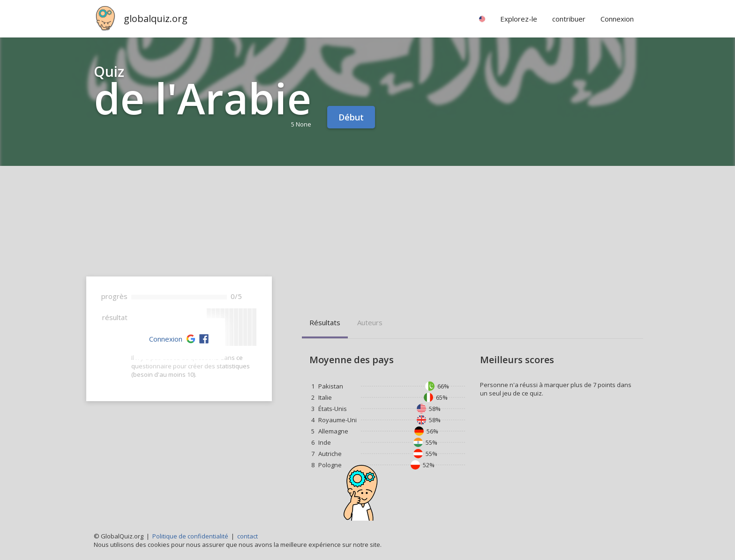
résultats (325, 322)
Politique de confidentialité (190, 536)
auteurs (370, 322)
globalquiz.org (156, 19)
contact (247, 536)
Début (351, 117)
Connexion (166, 339)
